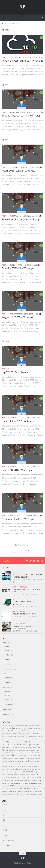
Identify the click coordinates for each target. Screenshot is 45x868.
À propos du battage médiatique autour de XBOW (25, 627)
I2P (4, 825)
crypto (26, 736)
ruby (7, 682)
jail (38, 750)
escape (12, 742)
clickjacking (20, 733)
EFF (4, 815)
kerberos (22, 753)
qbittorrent (11, 775)
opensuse (9, 659)
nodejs (11, 764)
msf (6, 761)
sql (37, 780)
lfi (38, 753)
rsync (24, 777)
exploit (27, 742)
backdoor (30, 728)
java (3, 753)
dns (33, 739)
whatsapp (27, 792)
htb (3, 750)
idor (17, 750)
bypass (34, 731)
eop (8, 742)
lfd (36, 753)
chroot (15, 733)
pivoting (29, 769)
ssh (6, 783)
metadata (15, 758)
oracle (36, 764)
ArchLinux (7, 845)
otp (3, 766)
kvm (26, 753)
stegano (17, 783)
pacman (19, 766)
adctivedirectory (20, 726)
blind (3, 731)
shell (22, 780)
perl (8, 769)
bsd (16, 731)
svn (29, 783)
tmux (16, 786)
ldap (33, 753)
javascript (7, 753)
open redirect (24, 764)
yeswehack (33, 795)
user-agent (13, 789)
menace (10, 758)
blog (6, 731)
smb (26, 780)
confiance (10, 736)
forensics (18, 745)
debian (8, 655)
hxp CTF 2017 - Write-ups (15, 372)
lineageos (9, 756)
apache (4, 728)
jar (40, 750)
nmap (7, 764)
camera (4, 733)
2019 (5, 85)
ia (14, 750)
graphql (12, 747)
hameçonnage (29, 747)
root (18, 777)
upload (3, 789)
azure (26, 728)
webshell (21, 791)
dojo (41, 739)
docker (37, 739)
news (23, 611)
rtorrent (28, 777)
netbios (15, 761)
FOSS (5, 810)
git (30, 745)
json (18, 753)
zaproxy (39, 794)
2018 (5, 140)
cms (28, 733)
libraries (4, 756)
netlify (19, 761)
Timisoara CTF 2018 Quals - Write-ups (21, 219)
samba (39, 777)
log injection (21, 756)
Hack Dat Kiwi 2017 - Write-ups (18, 421)
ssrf (9, 783)
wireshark (4, 794)
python (8, 678)
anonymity (38, 726)
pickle (21, 769)
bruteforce (11, 731)
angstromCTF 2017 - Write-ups (18, 519)
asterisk (21, 728)
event (16, 742)
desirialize (24, 739)
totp (27, 786)
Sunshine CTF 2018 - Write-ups (18, 268)
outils (6, 766)
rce (37, 774)
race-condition (22, 775)
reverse (14, 777)
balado (36, 728)
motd (3, 761)
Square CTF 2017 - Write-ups (17, 470)
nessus (10, 761)
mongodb (37, 758)
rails (27, 775)
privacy (20, 772)
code (31, 733)
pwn (39, 772)
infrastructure (33, 750)
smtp (29, 780)
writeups (6, 57)
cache (40, 731)
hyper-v (11, 750)
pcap (35, 766)
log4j (26, 756)
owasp (15, 766)
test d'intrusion (6, 786)
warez (10, 792)
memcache (4, 758)
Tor (4, 820)
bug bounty (21, 731)
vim (18, 789)
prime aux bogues (13, 772)
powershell (5, 772)
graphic (8, 747)
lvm (31, 756)
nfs (35, 761)
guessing (17, 747)
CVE (9, 726)
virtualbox (23, 789)
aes (26, 726)
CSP (6, 726)
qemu (16, 775)
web (15, 791)
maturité (40, 756)
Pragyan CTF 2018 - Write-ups (17, 317)
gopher (3, 747)
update (38, 786)
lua (29, 756)
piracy (24, 769)
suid (26, 783)
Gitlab (5, 830)
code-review (36, 733)
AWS (3, 726)
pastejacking (30, 766)
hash (35, 747)
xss (25, 794)
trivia (30, 786)
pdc (39, 766)
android (8, 646)
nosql (15, 764)
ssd (3, 783)
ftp (24, 745)
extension (40, 742)
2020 (5, 30)
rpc (21, 777)
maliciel (35, 756)
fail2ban (4, 745)
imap (27, 750)
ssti (12, 783)
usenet (8, 789)
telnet (40, 783)
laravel (30, 753)
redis (9, 777)
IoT (12, 726)
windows (9, 704)
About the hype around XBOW (25, 614)
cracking (16, 736)
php (17, 769)
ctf (3, 739)
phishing (12, 769)
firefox (8, 745)
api (7, 728)
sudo (22, 783)
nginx (38, 761)
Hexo (5, 805)
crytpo (38, 736)
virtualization (31, 789)
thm (12, 786)
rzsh (35, 777)
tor (24, 786)
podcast (38, 769)
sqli (40, 780)
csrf (42, 736)
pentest (4, 769)
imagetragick (22, 750)
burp (25, 731)
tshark (34, 786)
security (16, 611)
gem (27, 745)
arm (17, 728)
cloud (25, 733)
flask (12, 745)
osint (40, 764)
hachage (23, 747)
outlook (10, 766)
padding (24, 766)
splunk (33, 780)
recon (4, 777)
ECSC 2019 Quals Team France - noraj (21, 116)
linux (15, 587)
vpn (37, 789)
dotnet (3, 742)
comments (4, 736)
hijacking (39, 747)
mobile (32, 758)
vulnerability (5, 792)
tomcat (20, 786)
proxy (35, 772)
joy (15, 753)
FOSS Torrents (8, 840)
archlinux (23, 587)
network (25, 761)
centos (8, 691)
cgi (11, 733)
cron (21, 736)
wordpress (11, 794)
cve (6, 739)
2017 (5, 341)
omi (19, 764)
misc (5, 664)
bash (40, 728)
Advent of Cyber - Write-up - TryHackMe (22, 61)
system (34, 783)
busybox (30, 731)
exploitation (34, 742)
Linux (5, 835)
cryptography (33, 736)
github (33, 745)
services (17, 780)
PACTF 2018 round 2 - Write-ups (18, 171)
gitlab (37, 745)
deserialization (16, 739)
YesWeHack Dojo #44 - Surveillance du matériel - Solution (28, 576)
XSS (14, 726)
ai (28, 726)
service (13, 780)
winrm (40, 792)
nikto (3, 764)
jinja (12, 753)
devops (29, 739)
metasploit (21, 758)
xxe (28, 794)
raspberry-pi (32, 775)
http (7, 750)
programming (8, 669)
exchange (21, 742)
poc (33, 769)
